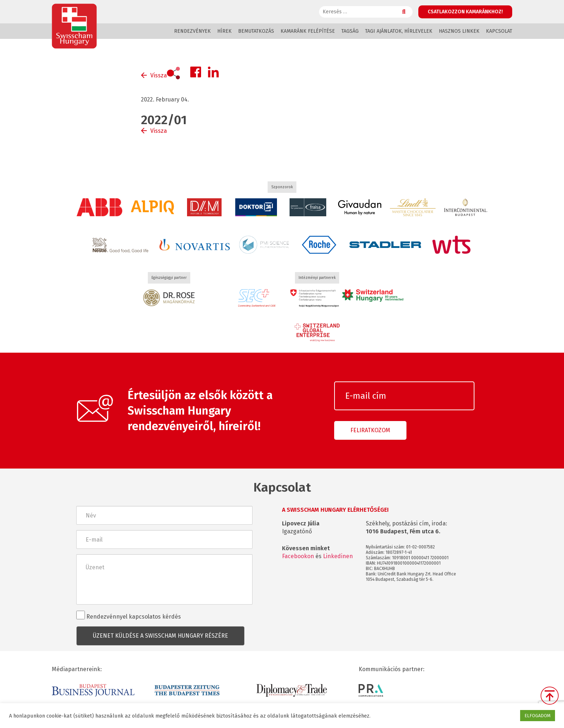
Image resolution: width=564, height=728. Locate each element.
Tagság (350, 31)
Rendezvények (192, 31)
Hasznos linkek (459, 31)
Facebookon (298, 556)
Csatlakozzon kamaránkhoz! (465, 12)
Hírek (224, 31)
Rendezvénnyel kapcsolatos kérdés (129, 615)
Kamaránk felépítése (308, 31)
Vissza (159, 75)
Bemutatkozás (256, 31)
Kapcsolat (499, 31)
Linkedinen (338, 556)
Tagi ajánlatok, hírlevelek (399, 31)
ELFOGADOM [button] (538, 716)
